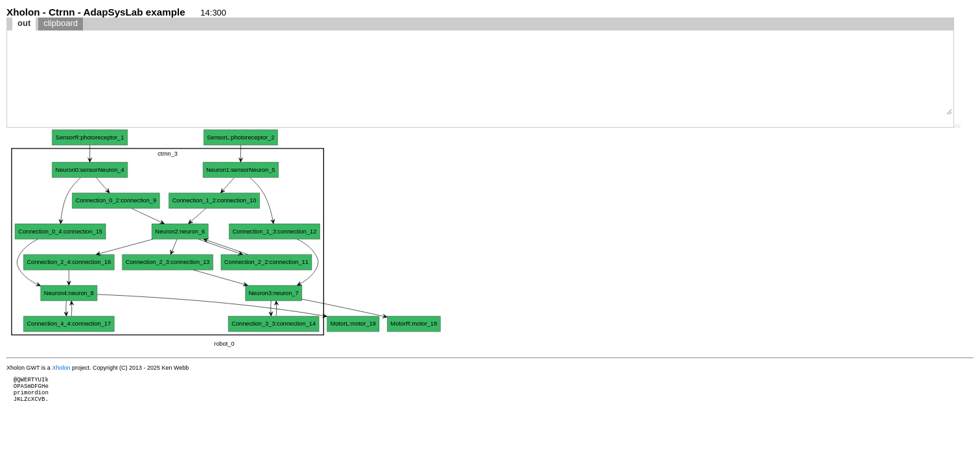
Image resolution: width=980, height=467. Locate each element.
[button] (957, 125)
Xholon (61, 368)
